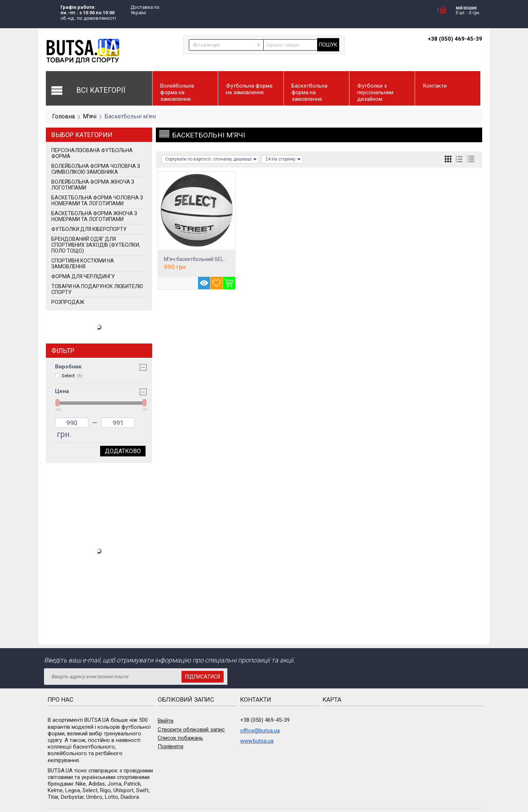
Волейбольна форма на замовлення (177, 92)
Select (69, 376)
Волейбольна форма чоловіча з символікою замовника (96, 169)
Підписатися (203, 677)
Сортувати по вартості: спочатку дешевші (211, 159)
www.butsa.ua (257, 741)
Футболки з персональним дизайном (375, 92)
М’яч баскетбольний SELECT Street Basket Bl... (219, 259)
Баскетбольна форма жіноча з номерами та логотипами (94, 216)
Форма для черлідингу (83, 276)
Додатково (123, 451)
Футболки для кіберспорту (89, 229)
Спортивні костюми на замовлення (83, 264)
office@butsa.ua (260, 731)
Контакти (435, 86)
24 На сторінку (283, 159)
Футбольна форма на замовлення (249, 89)
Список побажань (180, 738)
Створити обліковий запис (191, 730)
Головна (63, 116)
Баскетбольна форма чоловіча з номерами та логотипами (97, 201)
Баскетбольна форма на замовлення (309, 92)
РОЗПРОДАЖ (68, 302)
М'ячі (90, 116)
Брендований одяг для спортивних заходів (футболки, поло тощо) (96, 245)
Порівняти (170, 746)
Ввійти (166, 721)
